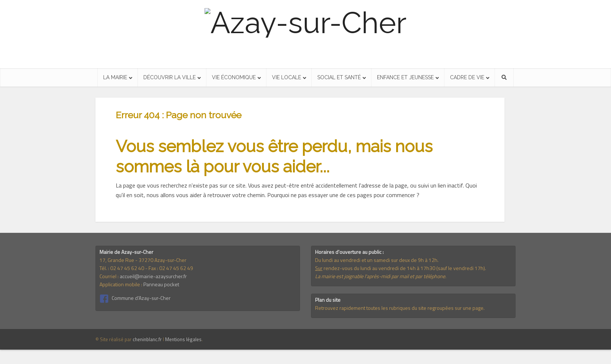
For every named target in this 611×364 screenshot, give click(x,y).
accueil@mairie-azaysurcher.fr (153, 276)
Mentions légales (183, 339)
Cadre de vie (467, 77)
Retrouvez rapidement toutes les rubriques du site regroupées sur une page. (400, 308)
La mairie (115, 77)
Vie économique (234, 77)
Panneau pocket (161, 284)
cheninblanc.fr (147, 339)
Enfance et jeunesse (405, 77)
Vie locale (287, 77)
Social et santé (339, 77)
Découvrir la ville (170, 77)
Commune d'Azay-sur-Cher (141, 298)
